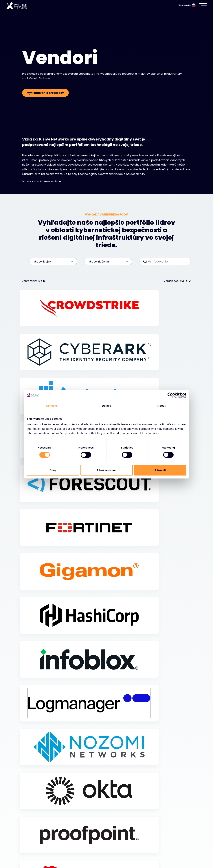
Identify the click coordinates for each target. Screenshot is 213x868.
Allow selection (106, 470)
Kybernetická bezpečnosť (44, 839)
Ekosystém (31, 848)
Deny (53, 470)
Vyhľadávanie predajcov (45, 93)
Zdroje (28, 857)
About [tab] (161, 406)
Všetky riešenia (106, 261)
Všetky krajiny (52, 261)
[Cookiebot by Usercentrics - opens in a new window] (170, 395)
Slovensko (187, 5)
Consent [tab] (52, 406)
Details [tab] (106, 406)
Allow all (160, 470)
